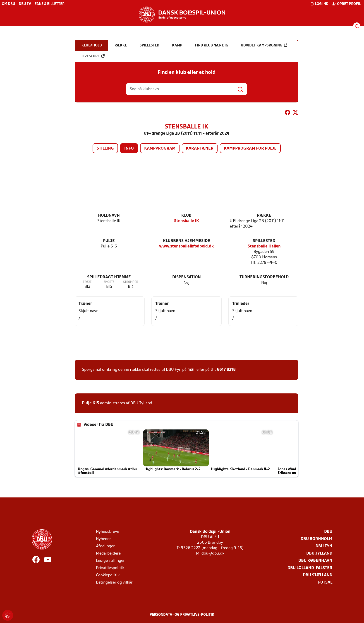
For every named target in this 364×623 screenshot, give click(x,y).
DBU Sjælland (318, 575)
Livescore (93, 56)
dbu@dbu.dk (213, 554)
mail (192, 370)
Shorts (109, 282)
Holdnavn (109, 216)
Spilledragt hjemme (109, 277)
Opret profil (346, 4)
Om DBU (8, 4)
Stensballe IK (187, 221)
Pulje (109, 241)
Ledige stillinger (110, 561)
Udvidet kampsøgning (264, 45)
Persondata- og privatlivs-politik (182, 615)
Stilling (105, 149)
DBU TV (25, 4)
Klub (186, 216)
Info (129, 149)
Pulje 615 (91, 403)
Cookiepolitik (108, 575)
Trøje (87, 282)
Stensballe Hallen (264, 246)
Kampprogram (160, 149)
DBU (328, 532)
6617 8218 (226, 370)
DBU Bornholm (316, 539)
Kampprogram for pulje (250, 149)
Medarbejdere (108, 554)
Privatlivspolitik (110, 568)
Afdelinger (105, 546)
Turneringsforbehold (264, 277)
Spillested (264, 241)
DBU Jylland (319, 554)
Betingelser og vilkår (114, 583)
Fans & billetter (50, 4)
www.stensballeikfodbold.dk (186, 246)
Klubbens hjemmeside (187, 241)
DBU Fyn (324, 546)
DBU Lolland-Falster (310, 568)
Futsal (325, 583)
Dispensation (187, 277)
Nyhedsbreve (108, 532)
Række (264, 216)
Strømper (131, 282)
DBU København (315, 561)
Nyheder (103, 539)
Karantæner (200, 149)
